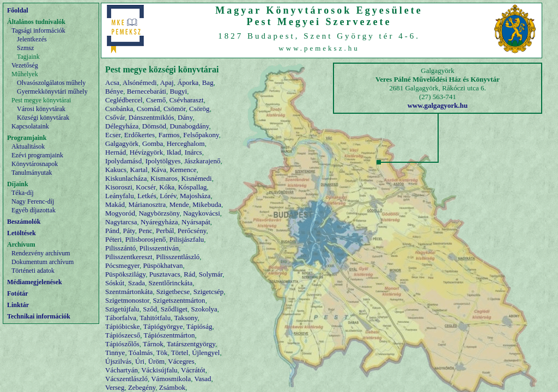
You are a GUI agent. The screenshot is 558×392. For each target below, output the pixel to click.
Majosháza (195, 196)
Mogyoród (120, 213)
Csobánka (119, 109)
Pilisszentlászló (178, 257)
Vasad (202, 379)
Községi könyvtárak (43, 118)
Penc (145, 231)
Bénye (114, 91)
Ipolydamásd (123, 161)
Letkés (147, 196)
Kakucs (116, 170)
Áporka (188, 82)
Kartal (139, 170)
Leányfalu (120, 196)
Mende (179, 204)
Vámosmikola (171, 379)
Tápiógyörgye (163, 326)
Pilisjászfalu (187, 239)
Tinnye (115, 353)
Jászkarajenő (202, 161)
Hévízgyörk (146, 152)
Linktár (18, 305)
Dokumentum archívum (43, 262)
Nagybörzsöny (159, 213)
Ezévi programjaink (37, 155)
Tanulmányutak (32, 173)
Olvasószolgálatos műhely (51, 83)
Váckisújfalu (159, 370)
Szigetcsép (209, 292)
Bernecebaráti (147, 91)
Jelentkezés (32, 39)
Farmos (169, 135)
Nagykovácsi (202, 213)
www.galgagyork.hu (438, 105)
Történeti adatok (33, 271)
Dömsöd (154, 126)
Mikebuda (207, 204)
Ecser (113, 135)
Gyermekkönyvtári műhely (52, 91)
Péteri (113, 239)
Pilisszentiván (159, 248)
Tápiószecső (123, 335)
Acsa (112, 82)
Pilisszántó (120, 248)
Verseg (115, 387)
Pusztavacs (165, 274)
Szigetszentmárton (179, 300)
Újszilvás (118, 361)
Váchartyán (122, 370)
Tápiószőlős (122, 344)
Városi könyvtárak (41, 109)
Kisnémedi (196, 178)
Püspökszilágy (125, 274)
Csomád (148, 109)
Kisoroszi (119, 187)
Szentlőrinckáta (170, 283)
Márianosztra (147, 204)
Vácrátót (193, 370)
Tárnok (153, 344)
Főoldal (18, 10)
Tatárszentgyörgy (191, 344)
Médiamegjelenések (35, 282)
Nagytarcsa (121, 222)
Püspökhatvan (163, 265)
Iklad (174, 152)
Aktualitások (28, 146)
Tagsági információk (38, 30)
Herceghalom (186, 143)
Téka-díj (23, 193)
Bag (208, 82)
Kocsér (145, 187)
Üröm (156, 361)
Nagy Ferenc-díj (33, 201)
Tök (162, 353)
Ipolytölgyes (163, 161)
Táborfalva (121, 318)
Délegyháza (122, 126)
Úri (140, 361)
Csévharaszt (187, 100)
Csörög (199, 109)
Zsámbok (172, 387)
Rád (189, 274)
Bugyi (178, 91)
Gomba (153, 143)
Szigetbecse (173, 292)
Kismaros (164, 178)
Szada (137, 283)
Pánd (112, 231)
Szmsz (25, 48)
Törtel (180, 353)
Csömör (175, 109)
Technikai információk (39, 316)
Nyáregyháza (159, 222)
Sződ (150, 309)
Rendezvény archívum (41, 253)
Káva (158, 170)
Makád (115, 204)
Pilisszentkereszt (129, 257)
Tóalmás (141, 353)
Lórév (168, 196)
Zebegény (142, 387)
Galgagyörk (122, 143)
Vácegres (181, 361)
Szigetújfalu (122, 309)
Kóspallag (193, 187)
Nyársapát (196, 222)
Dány (185, 117)
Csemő (156, 100)
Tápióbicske (123, 326)
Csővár (115, 117)
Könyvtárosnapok (35, 164)
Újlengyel (206, 353)
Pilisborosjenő (145, 239)
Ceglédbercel (124, 100)
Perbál (165, 231)
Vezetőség (25, 65)
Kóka (167, 187)
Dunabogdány (189, 126)
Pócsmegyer (122, 265)
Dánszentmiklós (151, 117)
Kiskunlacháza (126, 178)
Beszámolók (24, 222)
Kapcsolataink (30, 126)
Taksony (186, 318)
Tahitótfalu (155, 318)
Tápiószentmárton (169, 335)
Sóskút (115, 283)
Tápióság (199, 326)
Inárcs (193, 152)
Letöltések (22, 233)
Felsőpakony (201, 135)
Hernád (116, 152)
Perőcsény (192, 231)
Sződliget (174, 309)
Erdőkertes (139, 135)
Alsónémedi (140, 82)
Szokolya (204, 309)
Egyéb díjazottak (34, 210)
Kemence (183, 170)
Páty (129, 231)
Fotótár (18, 293)
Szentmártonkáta (129, 292)
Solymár (211, 274)
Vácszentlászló (126, 379)
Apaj (166, 82)
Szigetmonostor (127, 300)
